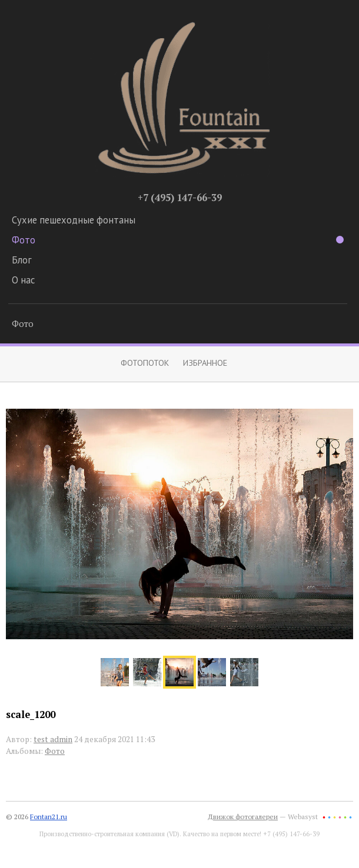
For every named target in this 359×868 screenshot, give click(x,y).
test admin (53, 739)
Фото (178, 240)
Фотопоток (145, 363)
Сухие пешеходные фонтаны (74, 220)
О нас (23, 280)
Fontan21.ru (49, 817)
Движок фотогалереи (243, 817)
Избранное (205, 363)
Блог (22, 260)
